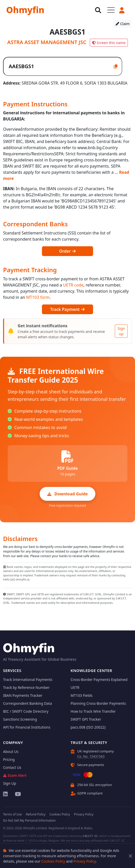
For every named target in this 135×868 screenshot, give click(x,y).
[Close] (130, 856)
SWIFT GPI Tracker (86, 719)
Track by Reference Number (26, 687)
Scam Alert (15, 775)
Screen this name (109, 43)
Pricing (9, 759)
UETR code (73, 285)
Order (67, 251)
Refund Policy (36, 814)
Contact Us (12, 767)
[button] (122, 10)
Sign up (121, 331)
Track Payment (67, 309)
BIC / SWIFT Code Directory (26, 711)
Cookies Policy (53, 861)
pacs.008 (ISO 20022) (88, 727)
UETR (75, 687)
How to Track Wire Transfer (93, 711)
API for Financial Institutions (27, 727)
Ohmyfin (25, 10)
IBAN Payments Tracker (23, 695)
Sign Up (10, 783)
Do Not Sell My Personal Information (29, 820)
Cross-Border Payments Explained (99, 680)
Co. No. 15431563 (91, 756)
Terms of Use (12, 814)
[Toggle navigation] (111, 10)
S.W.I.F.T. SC (90, 836)
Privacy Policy (85, 861)
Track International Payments (28, 680)
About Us (11, 752)
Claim (123, 24)
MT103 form (38, 297)
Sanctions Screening (20, 719)
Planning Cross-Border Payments (98, 703)
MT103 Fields (82, 695)
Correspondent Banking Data (27, 703)
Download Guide (68, 494)
